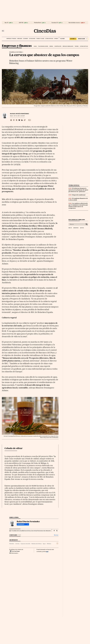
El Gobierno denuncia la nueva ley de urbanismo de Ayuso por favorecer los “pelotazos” (78, 190)
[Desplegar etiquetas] (57, 543)
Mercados (20, 39)
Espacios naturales (25, 544)
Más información (14, 553)
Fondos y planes (40, 39)
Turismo (77, 46)
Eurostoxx (76, 228)
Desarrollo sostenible (16, 52)
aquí (47, 551)
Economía (26, 39)
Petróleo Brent (38, 23)
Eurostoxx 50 (55, 23)
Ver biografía (23, 524)
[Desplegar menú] (3, 31)
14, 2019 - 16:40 (19, 116)
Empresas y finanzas (11, 39)
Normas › (56, 535)
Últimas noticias (49, 39)
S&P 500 (21, 23)
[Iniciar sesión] (83, 39)
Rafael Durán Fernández (20, 114)
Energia (51, 46)
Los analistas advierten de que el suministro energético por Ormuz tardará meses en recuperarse (78, 206)
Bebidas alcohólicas (37, 544)
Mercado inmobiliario (68, 46)
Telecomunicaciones (43, 46)
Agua (44, 544)
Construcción (58, 46)
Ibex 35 (6, 23)
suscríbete (73, 39)
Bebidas (49, 544)
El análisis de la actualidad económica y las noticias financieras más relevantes (31, 531)
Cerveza (17, 544)
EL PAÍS (62, 38)
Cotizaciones (32, 39)
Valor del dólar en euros (74, 23)
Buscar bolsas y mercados (77, 220)
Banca (35, 46)
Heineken (12, 544)
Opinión (56, 39)
